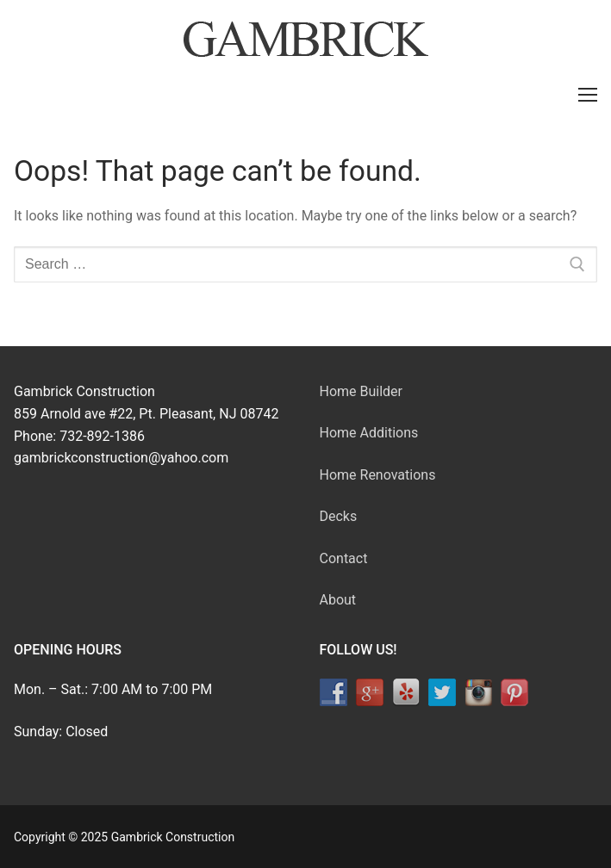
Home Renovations (378, 475)
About (338, 600)
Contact (344, 558)
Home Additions (369, 433)
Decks (339, 516)
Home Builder (362, 391)
